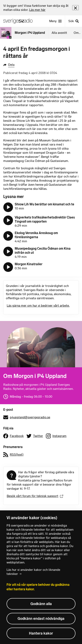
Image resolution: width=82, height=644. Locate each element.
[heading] (38, 8)
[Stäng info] (75, 8)
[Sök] (73, 21)
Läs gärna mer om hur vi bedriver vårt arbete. (38, 306)
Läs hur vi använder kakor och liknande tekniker (33, 572)
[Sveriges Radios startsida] (20, 21)
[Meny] (55, 21)
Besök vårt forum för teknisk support (35, 496)
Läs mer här (37, 10)
